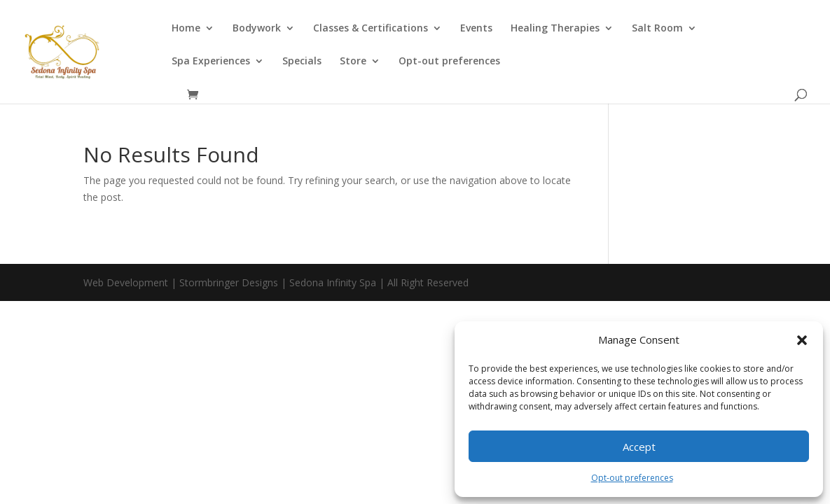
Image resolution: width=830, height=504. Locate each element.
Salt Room (657, 29)
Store (353, 62)
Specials (302, 62)
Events (476, 29)
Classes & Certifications (371, 29)
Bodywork (257, 29)
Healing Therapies (555, 29)
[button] (802, 340)
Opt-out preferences (632, 478)
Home (186, 29)
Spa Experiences (211, 62)
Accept (639, 447)
